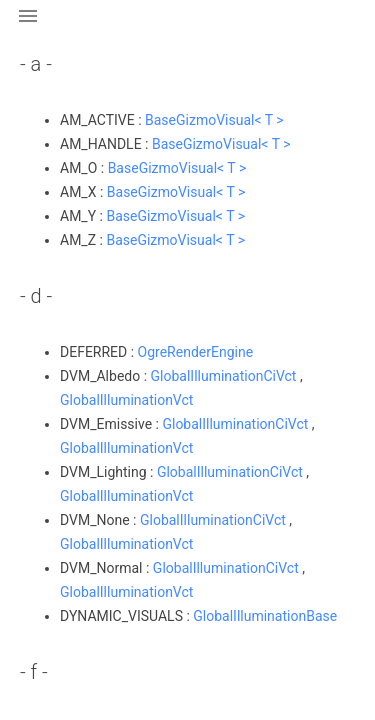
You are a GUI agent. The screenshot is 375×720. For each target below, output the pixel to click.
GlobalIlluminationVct (126, 400)
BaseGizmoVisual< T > (214, 120)
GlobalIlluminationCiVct (224, 376)
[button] (28, 28)
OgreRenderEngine (196, 352)
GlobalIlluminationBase (265, 616)
